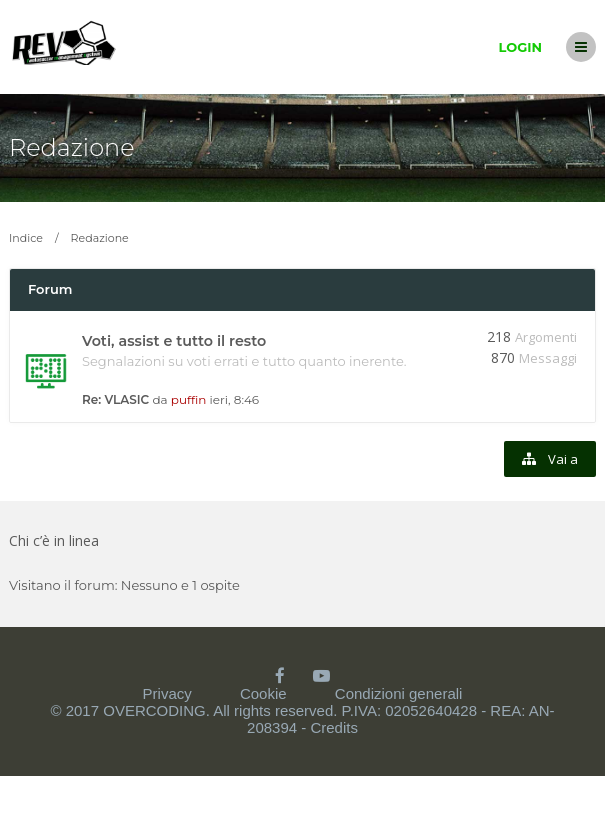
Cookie (263, 693)
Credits (334, 727)
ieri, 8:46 (235, 399)
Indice (26, 238)
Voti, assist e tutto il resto (174, 341)
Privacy (167, 693)
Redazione (72, 147)
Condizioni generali (399, 693)
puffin (189, 399)
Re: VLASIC (115, 399)
